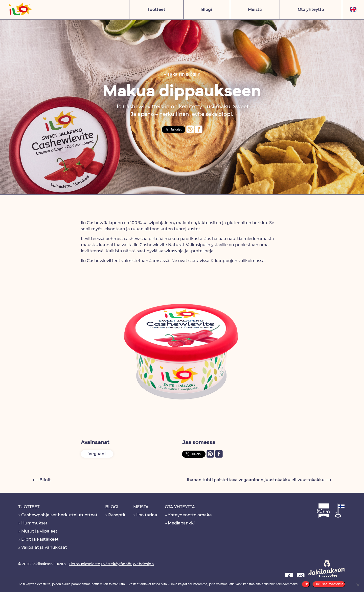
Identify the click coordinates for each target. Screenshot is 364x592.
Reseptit (117, 515)
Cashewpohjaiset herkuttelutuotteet (59, 515)
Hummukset (34, 523)
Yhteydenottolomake (190, 515)
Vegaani (97, 454)
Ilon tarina (147, 515)
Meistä (255, 9)
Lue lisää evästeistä (329, 584)
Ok (306, 584)
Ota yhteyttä (311, 9)
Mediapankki (181, 523)
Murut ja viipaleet (39, 531)
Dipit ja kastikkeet (40, 539)
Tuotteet (156, 9)
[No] (358, 585)
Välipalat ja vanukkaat (44, 547)
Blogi (207, 9)
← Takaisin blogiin (182, 74)
